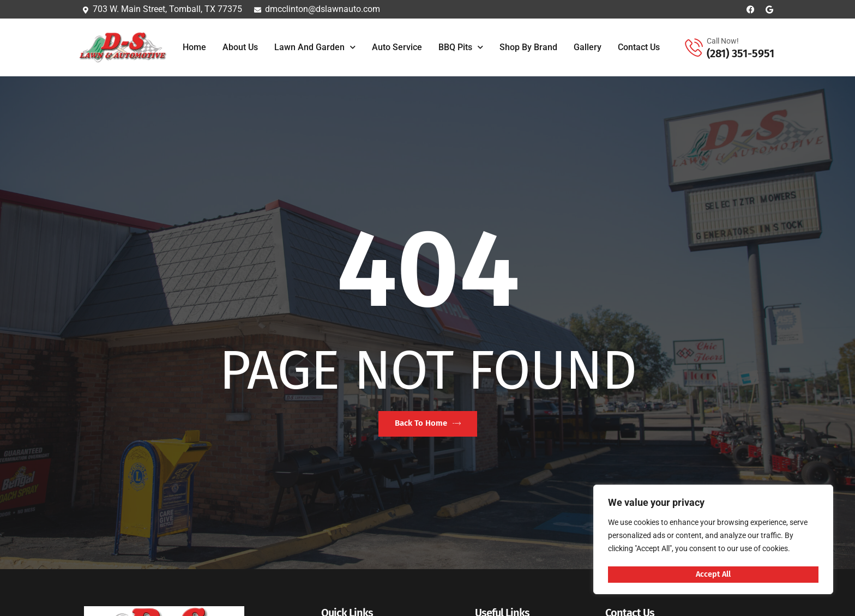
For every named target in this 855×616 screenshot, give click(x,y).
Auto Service (397, 47)
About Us (240, 47)
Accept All (713, 574)
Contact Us (639, 47)
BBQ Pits (461, 47)
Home (194, 47)
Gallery (588, 47)
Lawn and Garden (315, 47)
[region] (713, 540)
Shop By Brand (528, 47)
